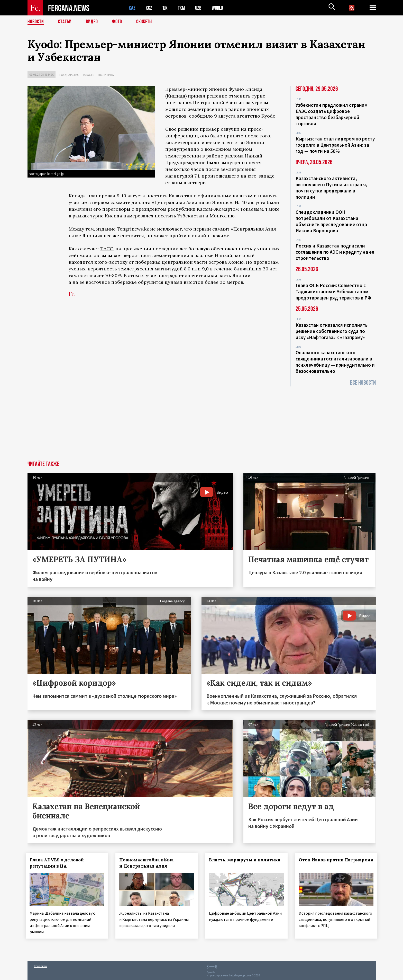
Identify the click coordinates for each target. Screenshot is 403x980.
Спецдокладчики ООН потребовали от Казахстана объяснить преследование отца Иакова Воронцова (331, 221)
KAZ (132, 8)
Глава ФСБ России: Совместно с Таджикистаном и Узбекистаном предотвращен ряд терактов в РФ (333, 292)
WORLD (219, 8)
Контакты (40, 965)
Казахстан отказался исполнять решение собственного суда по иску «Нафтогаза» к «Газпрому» (332, 331)
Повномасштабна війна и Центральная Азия (148, 863)
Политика (106, 75)
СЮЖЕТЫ (144, 22)
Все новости (363, 383)
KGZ (149, 8)
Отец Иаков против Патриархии (323, 863)
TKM (182, 8)
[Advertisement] (201, 422)
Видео (92, 22)
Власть (89, 75)
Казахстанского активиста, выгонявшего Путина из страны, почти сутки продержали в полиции (331, 188)
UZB (200, 8)
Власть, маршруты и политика (246, 860)
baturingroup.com (240, 974)
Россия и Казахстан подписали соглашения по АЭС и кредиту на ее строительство (335, 252)
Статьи (65, 22)
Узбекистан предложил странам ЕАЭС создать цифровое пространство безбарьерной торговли (332, 114)
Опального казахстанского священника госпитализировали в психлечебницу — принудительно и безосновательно (335, 362)
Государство (69, 75)
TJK (166, 8)
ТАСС (107, 249)
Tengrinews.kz (133, 229)
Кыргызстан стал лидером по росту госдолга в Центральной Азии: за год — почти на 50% (335, 145)
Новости (36, 22)
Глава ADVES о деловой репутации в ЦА (58, 863)
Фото (117, 22)
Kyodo (268, 116)
